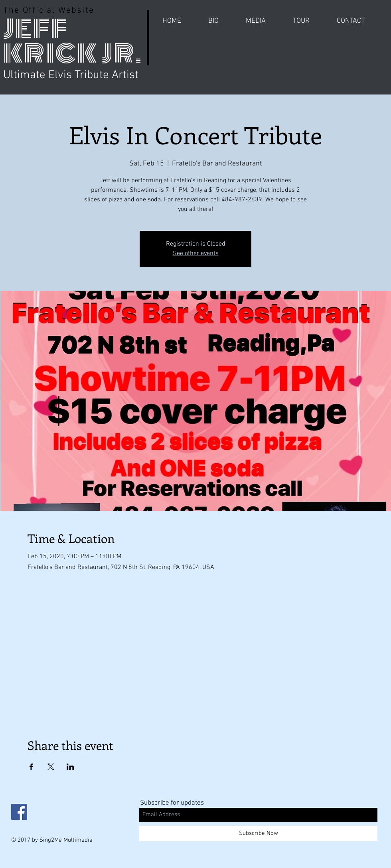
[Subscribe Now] (258, 834)
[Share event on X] (51, 767)
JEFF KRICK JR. (73, 41)
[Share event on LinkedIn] (70, 767)
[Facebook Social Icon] (19, 812)
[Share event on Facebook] (31, 767)
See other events (196, 254)
